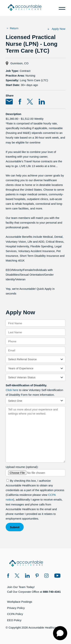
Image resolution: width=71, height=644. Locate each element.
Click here (12, 390)
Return (13, 28)
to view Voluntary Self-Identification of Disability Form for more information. (34, 390)
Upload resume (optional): (22, 467)
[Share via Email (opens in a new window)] (9, 102)
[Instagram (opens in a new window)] (46, 576)
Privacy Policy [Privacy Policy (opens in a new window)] (16, 608)
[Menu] (61, 8)
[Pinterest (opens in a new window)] (37, 576)
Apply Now (56, 29)
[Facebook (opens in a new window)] (8, 576)
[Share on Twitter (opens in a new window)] (30, 102)
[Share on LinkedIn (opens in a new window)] (42, 102)
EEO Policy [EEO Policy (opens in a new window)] (14, 620)
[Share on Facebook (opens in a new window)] (20, 102)
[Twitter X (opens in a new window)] (17, 576)
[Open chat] (60, 633)
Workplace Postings (20, 602)
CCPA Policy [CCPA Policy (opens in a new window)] (15, 614)
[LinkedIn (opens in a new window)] (27, 576)
